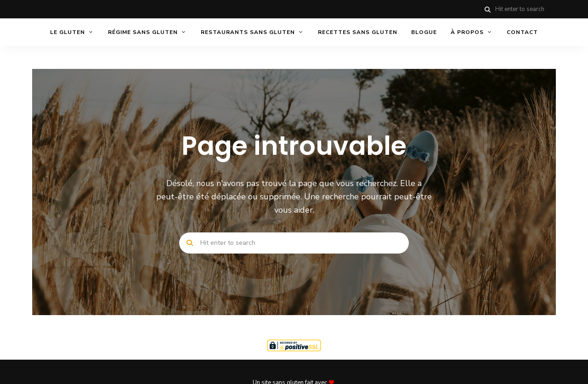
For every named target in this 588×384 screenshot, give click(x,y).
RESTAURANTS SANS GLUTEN (248, 32)
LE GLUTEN (68, 32)
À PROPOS (467, 32)
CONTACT (522, 32)
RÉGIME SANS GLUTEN (143, 32)
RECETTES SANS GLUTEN (358, 32)
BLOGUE (424, 32)
